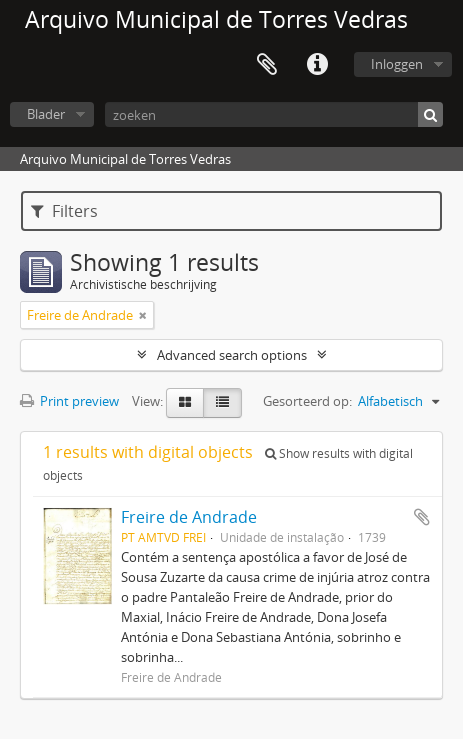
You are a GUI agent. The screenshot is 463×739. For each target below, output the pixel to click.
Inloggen (397, 64)
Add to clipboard (422, 517)
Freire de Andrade (189, 517)
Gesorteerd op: (307, 401)
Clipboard (267, 65)
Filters (64, 211)
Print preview (69, 401)
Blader (46, 114)
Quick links (317, 65)
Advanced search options (232, 355)
